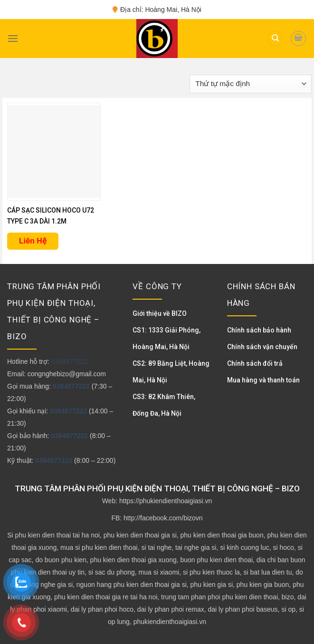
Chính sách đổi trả (255, 363)
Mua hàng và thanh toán (263, 380)
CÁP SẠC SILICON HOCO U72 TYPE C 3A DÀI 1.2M (51, 216)
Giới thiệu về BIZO (160, 313)
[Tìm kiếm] (275, 39)
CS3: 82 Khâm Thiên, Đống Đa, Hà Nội (164, 405)
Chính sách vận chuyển (262, 347)
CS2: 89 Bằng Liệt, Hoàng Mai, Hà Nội (171, 372)
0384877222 (69, 361)
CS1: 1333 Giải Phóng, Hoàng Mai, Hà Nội (167, 338)
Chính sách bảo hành (259, 330)
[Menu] (13, 38)
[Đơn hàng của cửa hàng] (251, 84)
